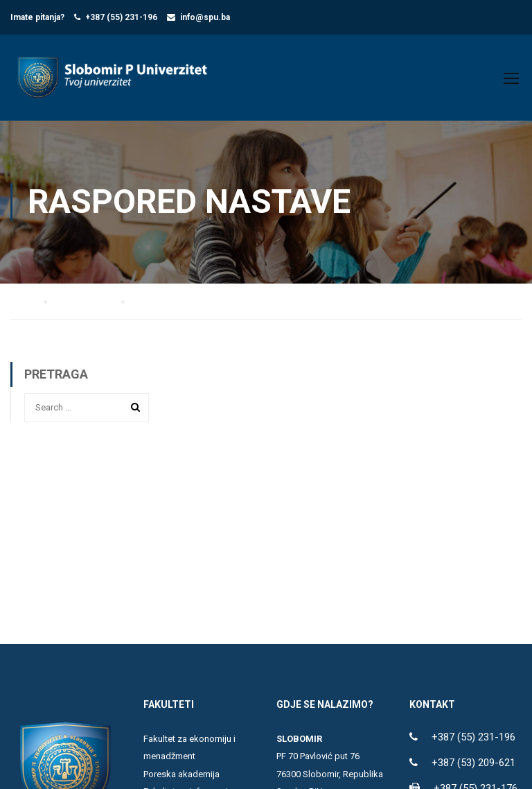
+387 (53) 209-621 (473, 763)
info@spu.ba (205, 17)
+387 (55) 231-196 (121, 17)
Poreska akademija (181, 774)
